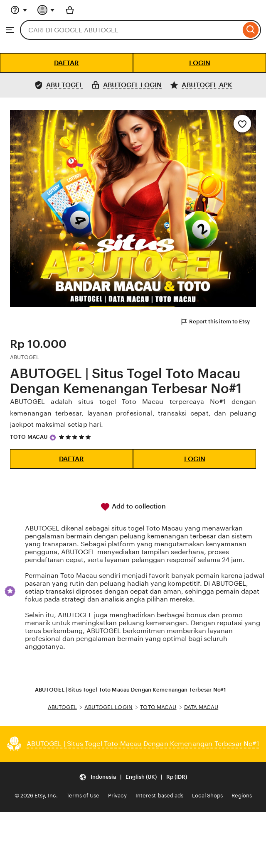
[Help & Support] (19, 10)
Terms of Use (83, 796)
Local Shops (207, 796)
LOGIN (200, 63)
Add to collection (133, 507)
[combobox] (130, 30)
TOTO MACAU (29, 437)
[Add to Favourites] (242, 124)
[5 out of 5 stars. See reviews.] (76, 437)
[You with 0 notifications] (46, 10)
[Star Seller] (53, 438)
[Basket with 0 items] (70, 10)
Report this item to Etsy (215, 322)
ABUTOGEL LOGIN (108, 707)
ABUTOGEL (62, 707)
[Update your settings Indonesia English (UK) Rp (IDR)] (133, 777)
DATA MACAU (201, 707)
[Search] (251, 30)
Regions (242, 796)
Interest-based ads (159, 796)
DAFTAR (66, 63)
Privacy (117, 796)
